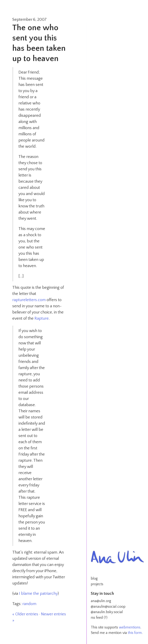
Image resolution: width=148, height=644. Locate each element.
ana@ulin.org (101, 601)
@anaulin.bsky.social (107, 612)
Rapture (42, 318)
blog (94, 578)
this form (135, 633)
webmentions (130, 627)
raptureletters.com (29, 300)
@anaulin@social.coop (108, 607)
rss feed (97, 618)
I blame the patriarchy (38, 594)
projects (97, 584)
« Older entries (25, 614)
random (29, 604)
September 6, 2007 (29, 20)
